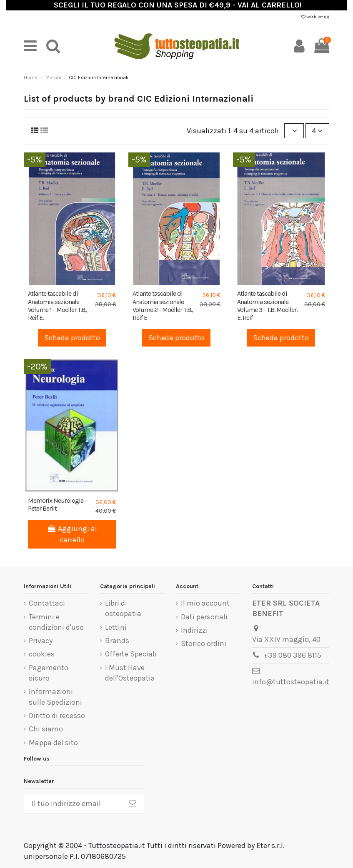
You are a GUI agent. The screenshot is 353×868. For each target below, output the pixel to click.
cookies (42, 654)
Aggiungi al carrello (72, 534)
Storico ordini (204, 644)
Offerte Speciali (131, 654)
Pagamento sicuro (49, 673)
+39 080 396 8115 (292, 655)
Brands (117, 641)
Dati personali (204, 617)
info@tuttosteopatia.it (291, 682)
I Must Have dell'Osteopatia (130, 673)
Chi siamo (46, 729)
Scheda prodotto (72, 338)
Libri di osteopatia (123, 608)
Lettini (116, 627)
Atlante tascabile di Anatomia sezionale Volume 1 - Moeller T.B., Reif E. (58, 306)
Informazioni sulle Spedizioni (55, 697)
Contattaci (47, 603)
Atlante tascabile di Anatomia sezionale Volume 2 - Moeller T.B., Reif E (163, 306)
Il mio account (205, 603)
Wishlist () (315, 17)
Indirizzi (194, 630)
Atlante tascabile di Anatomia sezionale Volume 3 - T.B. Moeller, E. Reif (267, 306)
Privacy (41, 641)
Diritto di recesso (57, 716)
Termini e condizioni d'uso (56, 622)
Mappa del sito (53, 743)
